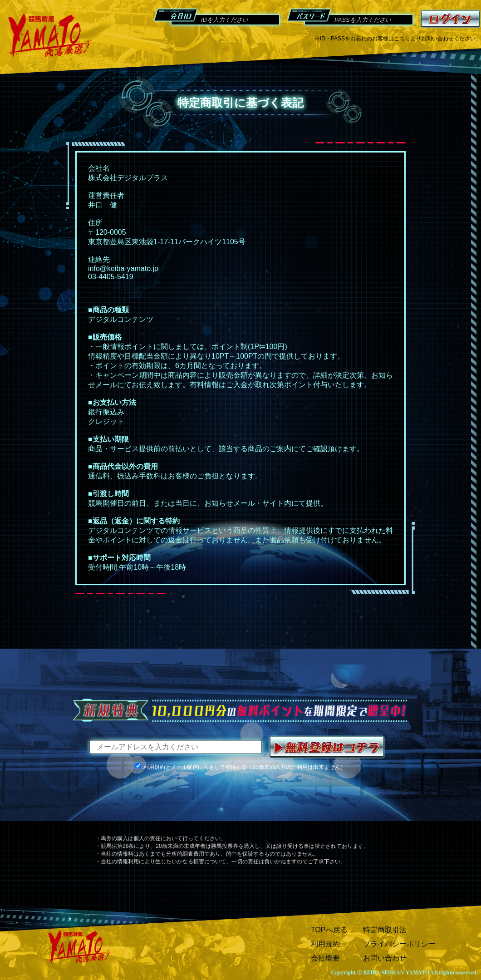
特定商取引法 (385, 930)
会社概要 (325, 958)
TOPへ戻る (329, 930)
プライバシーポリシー (399, 944)
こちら (402, 39)
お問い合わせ (385, 958)
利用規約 (325, 944)
